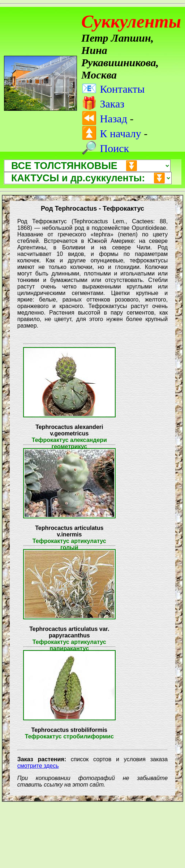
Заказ (103, 104)
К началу (111, 133)
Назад (104, 119)
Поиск (105, 148)
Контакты (113, 89)
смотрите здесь (38, 766)
